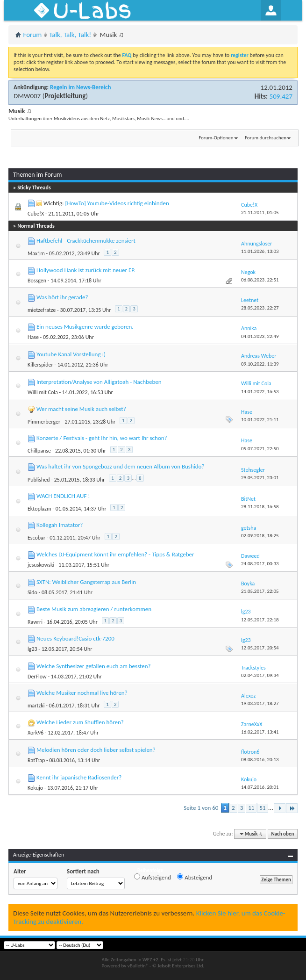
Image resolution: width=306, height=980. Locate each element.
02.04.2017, (260, 675)
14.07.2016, (260, 787)
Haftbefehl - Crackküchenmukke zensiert (86, 241)
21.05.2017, (260, 591)
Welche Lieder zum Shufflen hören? (80, 722)
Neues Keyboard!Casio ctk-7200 (75, 638)
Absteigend (195, 877)
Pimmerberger (44, 422)
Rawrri (35, 622)
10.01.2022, (260, 420)
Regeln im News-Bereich (80, 87)
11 (251, 808)
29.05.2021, (260, 478)
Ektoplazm (39, 509)
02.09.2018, (260, 536)
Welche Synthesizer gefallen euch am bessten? (94, 666)
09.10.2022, (260, 364)
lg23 (32, 649)
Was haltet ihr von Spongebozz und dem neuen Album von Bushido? (120, 466)
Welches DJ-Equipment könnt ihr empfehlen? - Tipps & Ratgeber (115, 554)
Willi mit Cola (43, 392)
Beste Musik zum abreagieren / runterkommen (94, 609)
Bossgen (37, 281)
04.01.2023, (260, 336)
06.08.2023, (260, 280)
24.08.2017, (260, 564)
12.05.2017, (260, 620)
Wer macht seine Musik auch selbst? (81, 409)
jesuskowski (41, 565)
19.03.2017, (260, 703)
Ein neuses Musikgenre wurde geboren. (85, 327)
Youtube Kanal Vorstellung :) (71, 354)
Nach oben (282, 834)
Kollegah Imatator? (60, 525)
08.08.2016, (260, 760)
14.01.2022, (260, 392)
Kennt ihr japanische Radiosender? (79, 777)
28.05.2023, (260, 308)
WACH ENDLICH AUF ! (63, 496)
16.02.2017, (260, 732)
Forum (33, 35)
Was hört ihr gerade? (62, 297)
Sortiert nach (83, 871)
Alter (20, 871)
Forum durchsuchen (266, 138)
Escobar (36, 538)
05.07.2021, (260, 449)
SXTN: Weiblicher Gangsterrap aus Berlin (86, 582)
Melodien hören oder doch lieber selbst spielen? (96, 750)
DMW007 (27, 96)
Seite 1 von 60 (201, 808)
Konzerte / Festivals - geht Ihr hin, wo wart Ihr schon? (102, 438)
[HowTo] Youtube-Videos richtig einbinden (117, 203)
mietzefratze (42, 310)
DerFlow (37, 677)
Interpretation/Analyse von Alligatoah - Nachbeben (99, 382)
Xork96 (36, 733)
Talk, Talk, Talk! (70, 35)
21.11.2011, (260, 213)
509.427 (281, 96)
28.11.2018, (260, 507)
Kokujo (35, 788)
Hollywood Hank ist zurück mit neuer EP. (86, 270)
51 (262, 808)
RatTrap (36, 760)
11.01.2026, (260, 251)
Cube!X (36, 214)
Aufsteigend (153, 877)
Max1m (36, 253)
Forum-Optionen (216, 138)
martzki (36, 706)
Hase (33, 337)
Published (39, 480)
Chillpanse (39, 451)
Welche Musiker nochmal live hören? (82, 693)
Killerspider (40, 365)
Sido (32, 592)
